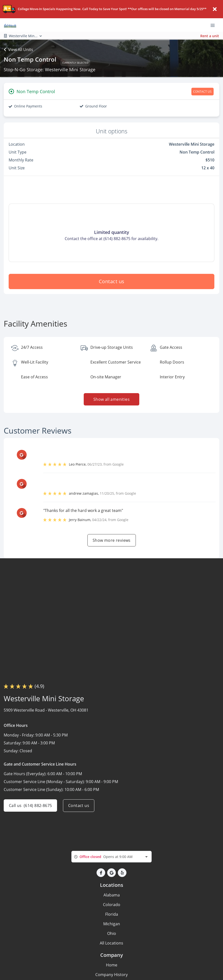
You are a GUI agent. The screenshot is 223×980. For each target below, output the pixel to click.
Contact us (112, 281)
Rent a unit (210, 36)
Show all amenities (111, 399)
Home (112, 965)
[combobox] (111, 857)
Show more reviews (112, 540)
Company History (111, 975)
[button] (101, 873)
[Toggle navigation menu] (215, 25)
